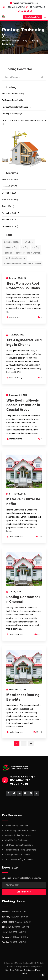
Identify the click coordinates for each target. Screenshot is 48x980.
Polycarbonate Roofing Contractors (20, 850)
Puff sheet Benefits (11, 100)
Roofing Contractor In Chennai (15, 107)
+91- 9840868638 (37, 7)
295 (39, 537)
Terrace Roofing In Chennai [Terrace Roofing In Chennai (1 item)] (28, 253)
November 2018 (9, 226)
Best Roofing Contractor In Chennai (20, 831)
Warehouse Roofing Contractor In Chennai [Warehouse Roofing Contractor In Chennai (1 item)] (22, 264)
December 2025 (9, 193)
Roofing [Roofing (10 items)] (36, 247)
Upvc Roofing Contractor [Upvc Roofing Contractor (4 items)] (15, 258)
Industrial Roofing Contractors (18, 835)
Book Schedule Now (33, 17)
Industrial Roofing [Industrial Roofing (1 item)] (12, 242)
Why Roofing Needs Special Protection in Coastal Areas (23, 405)
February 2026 (8, 179)
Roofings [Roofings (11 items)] (8, 253)
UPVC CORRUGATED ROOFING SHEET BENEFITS (24, 120)
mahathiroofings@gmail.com (26, 3)
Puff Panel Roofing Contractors (19, 845)
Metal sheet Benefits (11, 94)
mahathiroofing (16, 317)
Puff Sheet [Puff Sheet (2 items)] (28, 242)
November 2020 (9, 213)
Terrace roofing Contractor (16, 826)
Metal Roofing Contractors (16, 840)
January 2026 (8, 186)
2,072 (38, 634)
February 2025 (8, 200)
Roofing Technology (11, 114)
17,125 (38, 732)
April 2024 (7, 206)
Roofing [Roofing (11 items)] (25, 247)
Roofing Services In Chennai (17, 855)
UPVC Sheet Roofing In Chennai (19, 859)
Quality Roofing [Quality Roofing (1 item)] (10, 247)
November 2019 (9, 220)
